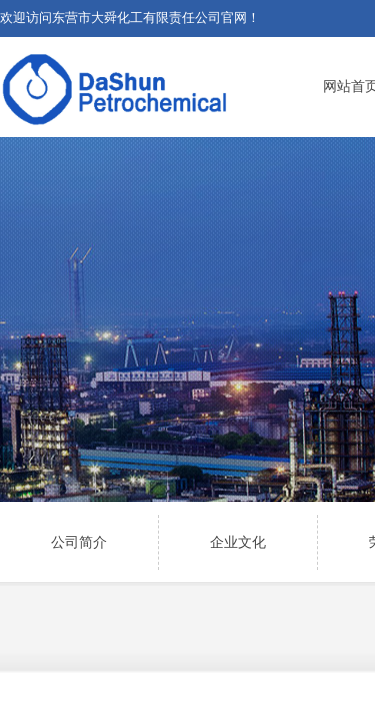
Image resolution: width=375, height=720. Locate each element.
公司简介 (79, 542)
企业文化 (238, 542)
